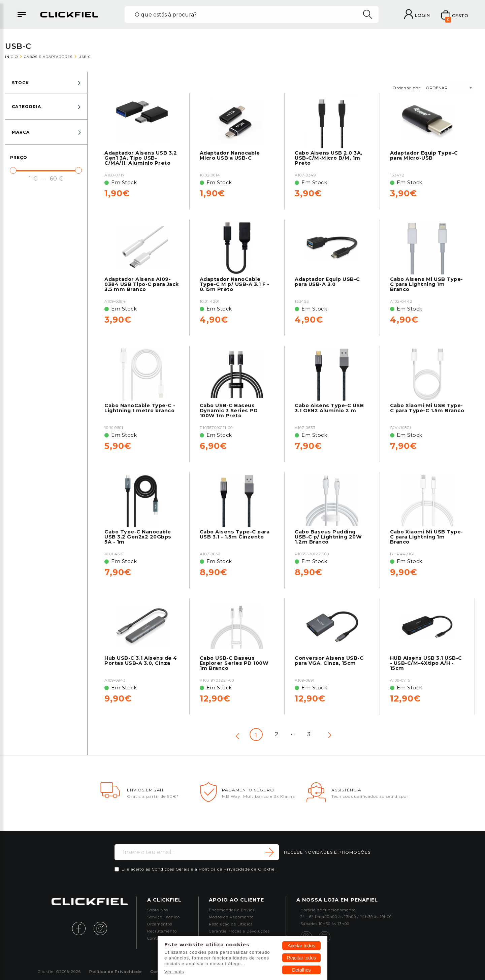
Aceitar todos (301, 946)
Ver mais (174, 972)
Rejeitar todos (301, 958)
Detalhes (301, 970)
